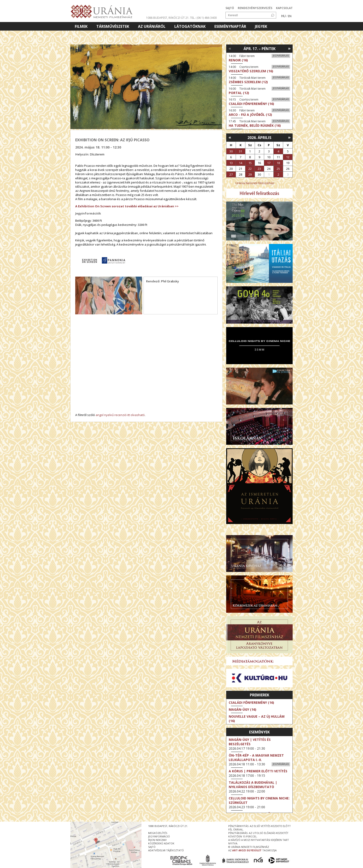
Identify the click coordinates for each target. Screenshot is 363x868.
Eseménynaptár (230, 26)
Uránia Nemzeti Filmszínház (255, 183)
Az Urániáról (152, 26)
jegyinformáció (159, 836)
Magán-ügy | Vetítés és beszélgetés (250, 742)
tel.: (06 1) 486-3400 (203, 18)
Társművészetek (113, 26)
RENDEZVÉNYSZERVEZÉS (255, 8)
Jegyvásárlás (281, 56)
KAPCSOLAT (284, 8)
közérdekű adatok (161, 843)
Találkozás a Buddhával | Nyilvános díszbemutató (253, 785)
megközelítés (158, 833)
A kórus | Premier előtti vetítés (258, 771)
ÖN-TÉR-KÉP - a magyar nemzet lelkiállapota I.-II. (256, 758)
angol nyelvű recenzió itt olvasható (120, 415)
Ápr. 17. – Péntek (260, 49)
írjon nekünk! (157, 840)
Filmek (81, 26)
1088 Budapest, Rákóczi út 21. (168, 18)
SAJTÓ (230, 8)
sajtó (152, 847)
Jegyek (261, 26)
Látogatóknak (190, 26)
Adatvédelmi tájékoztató (166, 850)
